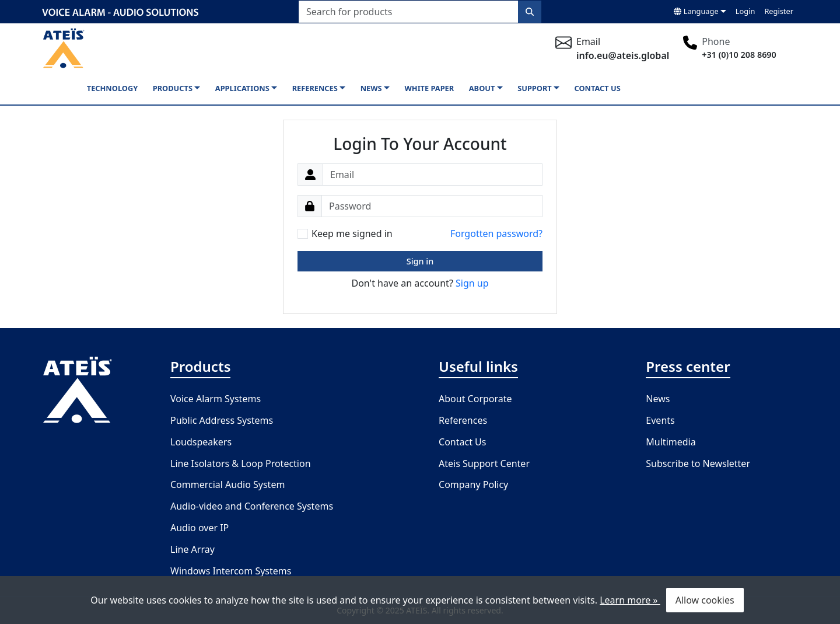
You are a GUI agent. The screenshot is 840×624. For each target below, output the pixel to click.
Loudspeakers (201, 442)
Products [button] (173, 88)
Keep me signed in (352, 233)
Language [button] (696, 11)
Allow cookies (705, 600)
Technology (112, 88)
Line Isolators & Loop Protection (241, 463)
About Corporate (475, 399)
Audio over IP (199, 528)
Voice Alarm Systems (216, 399)
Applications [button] (242, 88)
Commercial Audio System (228, 484)
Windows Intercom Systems (231, 571)
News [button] (371, 88)
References (463, 420)
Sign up (472, 283)
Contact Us (462, 442)
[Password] (432, 206)
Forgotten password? (496, 233)
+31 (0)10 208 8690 (739, 55)
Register (779, 11)
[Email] (433, 175)
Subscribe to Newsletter (698, 463)
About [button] (482, 88)
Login (745, 11)
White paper (429, 88)
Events (660, 420)
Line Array (192, 549)
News (658, 399)
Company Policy (473, 484)
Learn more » (630, 600)
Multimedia (671, 442)
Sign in (420, 261)
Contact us (598, 88)
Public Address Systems (222, 420)
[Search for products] (409, 12)
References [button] (315, 88)
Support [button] (535, 88)
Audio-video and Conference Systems (252, 506)
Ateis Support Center (484, 463)
